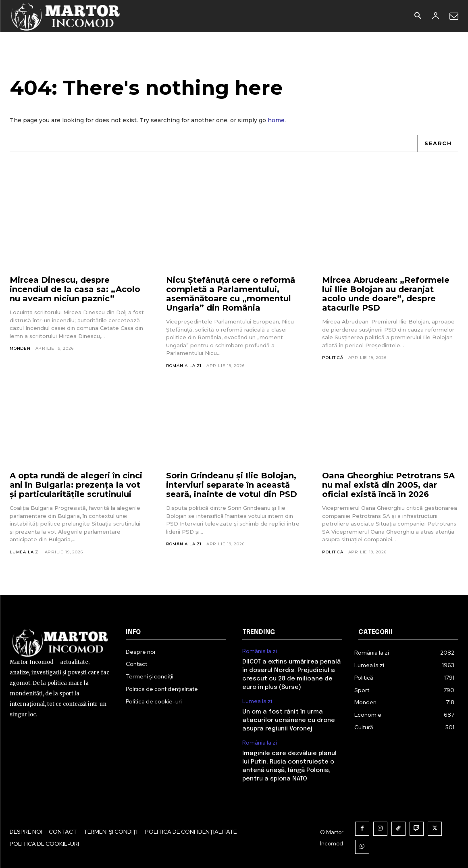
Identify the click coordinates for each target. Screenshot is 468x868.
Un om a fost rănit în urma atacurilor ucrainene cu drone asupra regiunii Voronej (289, 720)
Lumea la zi (25, 552)
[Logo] (66, 16)
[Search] (438, 144)
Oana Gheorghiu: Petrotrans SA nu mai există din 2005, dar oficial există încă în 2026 (389, 485)
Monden (20, 348)
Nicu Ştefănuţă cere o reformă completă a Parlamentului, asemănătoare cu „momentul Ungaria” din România (231, 294)
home (276, 120)
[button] (418, 17)
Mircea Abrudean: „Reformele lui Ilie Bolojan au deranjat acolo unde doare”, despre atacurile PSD (386, 294)
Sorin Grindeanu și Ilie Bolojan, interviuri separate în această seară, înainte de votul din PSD (232, 485)
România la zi (184, 366)
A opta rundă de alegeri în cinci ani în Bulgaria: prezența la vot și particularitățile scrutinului (76, 485)
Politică (333, 358)
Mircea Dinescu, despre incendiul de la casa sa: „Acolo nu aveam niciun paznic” (75, 289)
